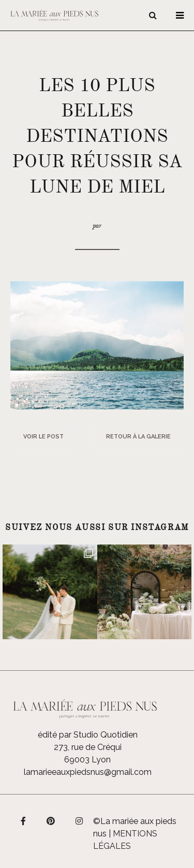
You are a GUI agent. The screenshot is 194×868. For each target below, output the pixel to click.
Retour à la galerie (138, 437)
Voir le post (43, 437)
